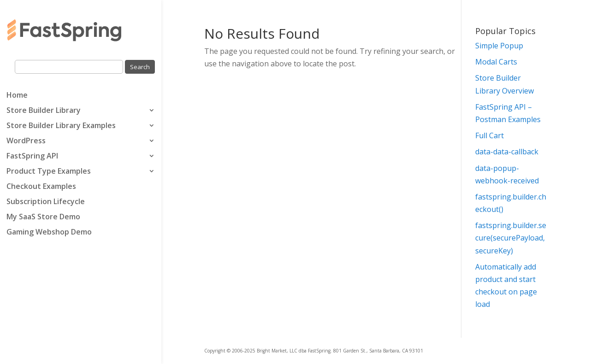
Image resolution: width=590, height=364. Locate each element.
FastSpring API (32, 157)
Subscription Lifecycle (46, 202)
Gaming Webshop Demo (49, 233)
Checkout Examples (41, 187)
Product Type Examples (49, 172)
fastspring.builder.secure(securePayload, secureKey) (511, 238)
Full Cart (490, 135)
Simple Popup (499, 46)
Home (17, 96)
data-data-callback (507, 152)
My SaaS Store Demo (43, 217)
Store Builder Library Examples (61, 126)
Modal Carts (496, 62)
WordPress (26, 141)
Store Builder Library (44, 111)
